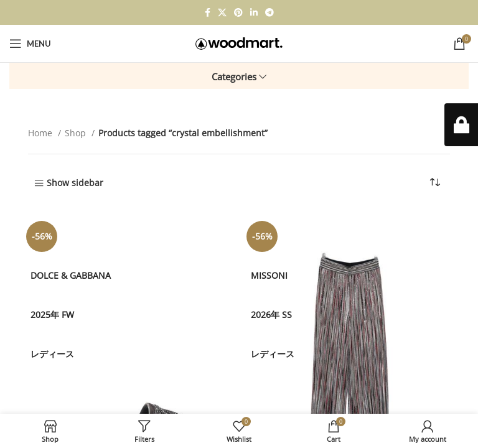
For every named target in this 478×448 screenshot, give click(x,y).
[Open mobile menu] (30, 44)
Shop (77, 133)
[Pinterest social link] (238, 12)
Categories (234, 77)
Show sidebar (75, 183)
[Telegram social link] (269, 12)
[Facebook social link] (208, 12)
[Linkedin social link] (254, 12)
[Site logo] (239, 43)
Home (41, 133)
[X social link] (222, 12)
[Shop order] (434, 182)
